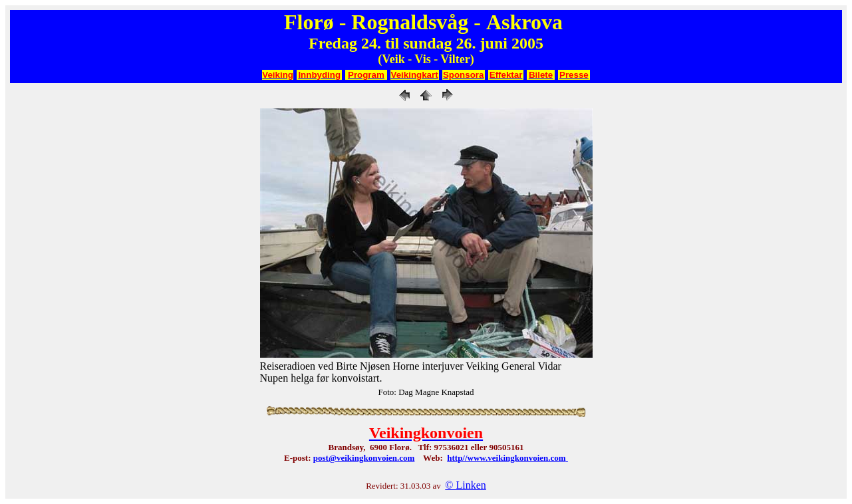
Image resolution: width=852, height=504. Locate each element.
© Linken (465, 485)
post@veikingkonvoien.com (364, 458)
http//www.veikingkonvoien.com (506, 458)
